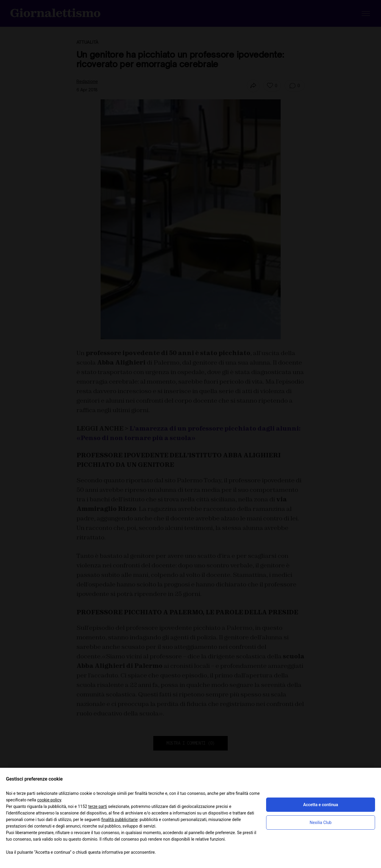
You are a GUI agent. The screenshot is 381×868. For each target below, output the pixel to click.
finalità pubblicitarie (119, 820)
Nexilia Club (321, 823)
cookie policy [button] (49, 800)
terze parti (97, 806)
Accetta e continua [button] (320, 805)
